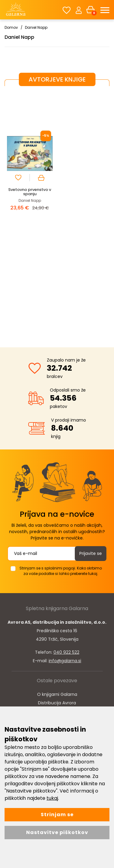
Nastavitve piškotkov (57, 832)
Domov (11, 27)
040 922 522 (66, 652)
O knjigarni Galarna (57, 694)
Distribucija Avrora (57, 703)
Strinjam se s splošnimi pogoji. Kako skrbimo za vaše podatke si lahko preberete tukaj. (61, 571)
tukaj (52, 798)
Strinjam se (57, 815)
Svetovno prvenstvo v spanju (30, 192)
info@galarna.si (65, 661)
